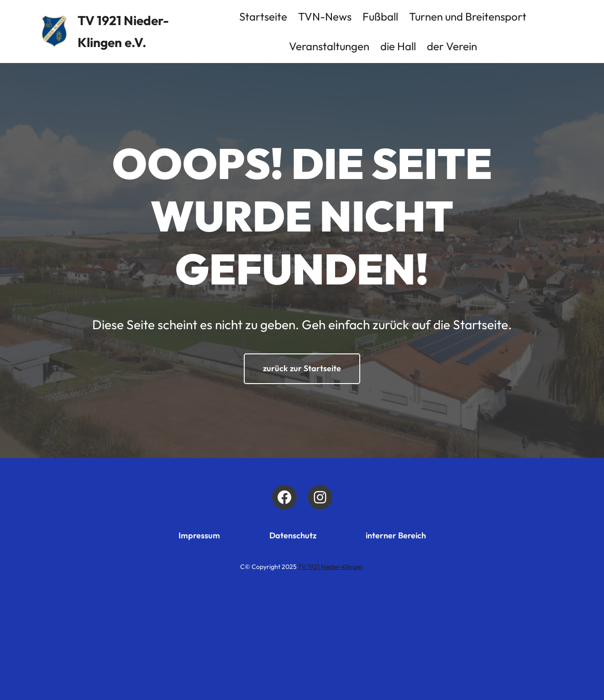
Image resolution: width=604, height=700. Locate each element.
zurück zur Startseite (302, 368)
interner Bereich (396, 535)
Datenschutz (293, 535)
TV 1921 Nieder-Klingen (331, 567)
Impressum (199, 535)
